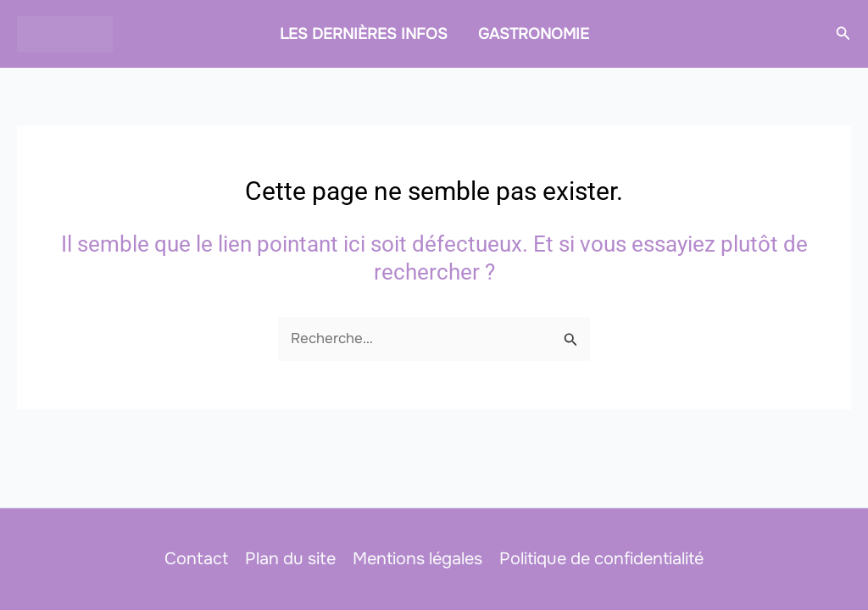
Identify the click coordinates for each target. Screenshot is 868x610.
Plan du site (290, 559)
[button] (843, 34)
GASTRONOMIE (534, 34)
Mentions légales (417, 559)
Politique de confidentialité (601, 559)
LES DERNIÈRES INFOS (364, 34)
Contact (196, 559)
